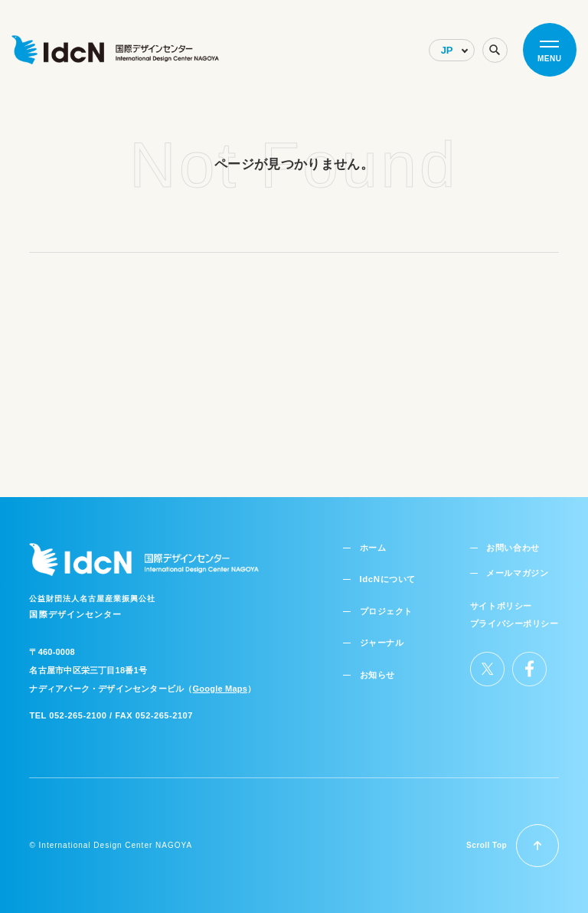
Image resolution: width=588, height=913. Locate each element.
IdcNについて (385, 573)
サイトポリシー (501, 599)
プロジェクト (384, 604)
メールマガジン (515, 566)
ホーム (371, 542)
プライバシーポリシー (514, 617)
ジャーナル (380, 636)
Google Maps (220, 682)
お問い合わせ (510, 542)
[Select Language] (452, 50)
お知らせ (375, 667)
